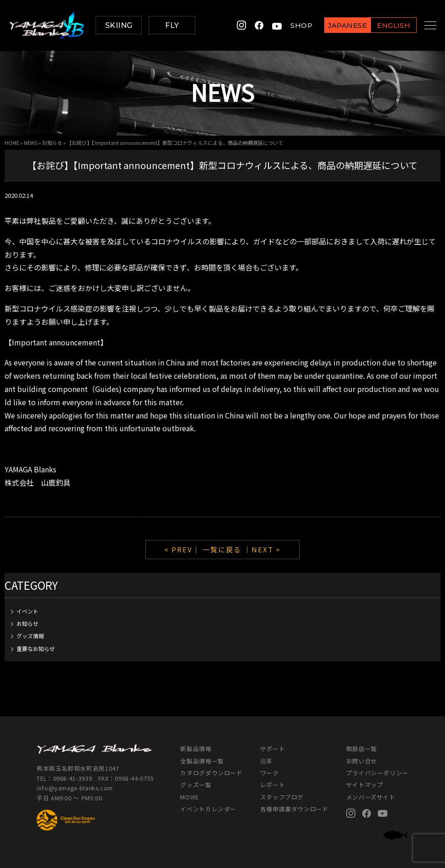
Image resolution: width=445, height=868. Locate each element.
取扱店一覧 (362, 749)
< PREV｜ (183, 549)
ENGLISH (383, 26)
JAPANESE (337, 26)
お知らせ (52, 143)
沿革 (266, 761)
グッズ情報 (30, 636)
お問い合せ (362, 761)
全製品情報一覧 (202, 761)
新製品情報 (196, 749)
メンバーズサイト (371, 797)
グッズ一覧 (196, 785)
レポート (273, 785)
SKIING (119, 25)
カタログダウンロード (211, 773)
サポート (273, 749)
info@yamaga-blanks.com (75, 788)
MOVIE (189, 797)
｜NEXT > (262, 549)
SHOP (291, 25)
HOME (12, 143)
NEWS (31, 143)
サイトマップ (365, 785)
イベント (27, 611)
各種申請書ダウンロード (295, 809)
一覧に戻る (222, 549)
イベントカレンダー (208, 809)
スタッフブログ (282, 797)
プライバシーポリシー (377, 773)
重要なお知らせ (36, 648)
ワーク (270, 773)
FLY (172, 25)
